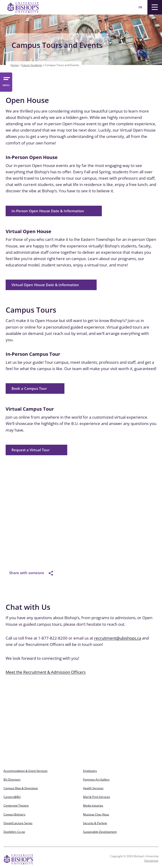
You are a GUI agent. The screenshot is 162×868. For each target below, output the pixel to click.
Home (15, 65)
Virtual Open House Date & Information (45, 285)
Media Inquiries (93, 805)
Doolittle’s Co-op (14, 832)
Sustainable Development (100, 832)
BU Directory (12, 779)
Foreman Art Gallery (96, 779)
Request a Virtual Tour (31, 450)
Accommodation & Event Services (26, 771)
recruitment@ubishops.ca (118, 638)
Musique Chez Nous (96, 814)
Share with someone (31, 573)
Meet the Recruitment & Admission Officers (46, 672)
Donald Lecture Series (18, 823)
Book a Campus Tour (29, 388)
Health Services (93, 788)
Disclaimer (151, 861)
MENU (6, 85)
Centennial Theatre (16, 805)
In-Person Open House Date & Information (48, 211)
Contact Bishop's (14, 814)
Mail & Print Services (97, 797)
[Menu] (155, 7)
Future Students (32, 65)
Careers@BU (12, 797)
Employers (90, 771)
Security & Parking (95, 823)
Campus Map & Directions (21, 788)
